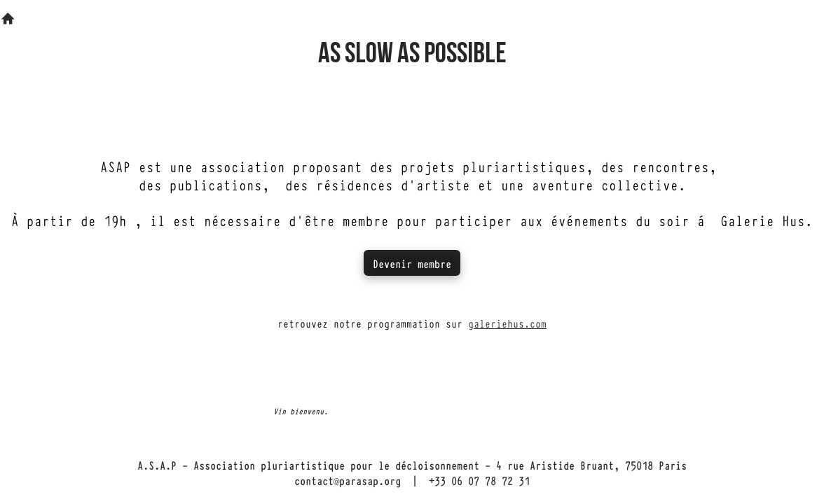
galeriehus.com (507, 323)
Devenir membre (412, 263)
